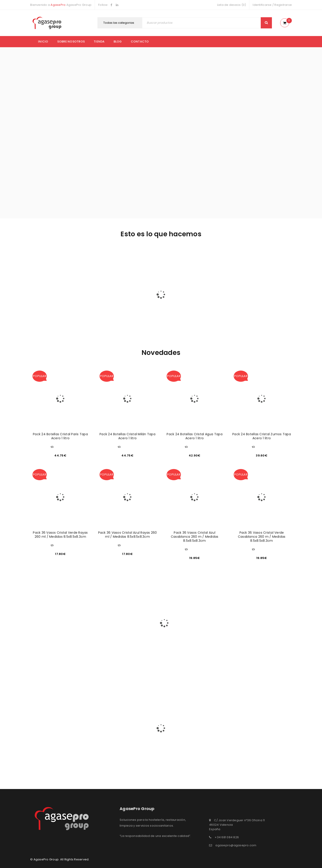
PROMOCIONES (226, 298)
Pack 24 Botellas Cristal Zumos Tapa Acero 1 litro (262, 436)
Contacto (140, 42)
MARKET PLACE (139, 291)
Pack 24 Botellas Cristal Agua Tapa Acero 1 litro (195, 436)
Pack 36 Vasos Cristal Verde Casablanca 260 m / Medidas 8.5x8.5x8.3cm (262, 537)
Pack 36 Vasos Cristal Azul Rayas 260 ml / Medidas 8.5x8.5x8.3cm (128, 535)
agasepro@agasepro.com (236, 845)
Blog (118, 42)
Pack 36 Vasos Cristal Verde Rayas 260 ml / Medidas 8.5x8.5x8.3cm (60, 535)
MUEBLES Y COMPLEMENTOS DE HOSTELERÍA (182, 299)
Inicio (43, 42)
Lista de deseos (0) (232, 5)
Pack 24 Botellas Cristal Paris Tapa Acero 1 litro (60, 436)
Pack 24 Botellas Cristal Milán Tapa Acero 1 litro (127, 436)
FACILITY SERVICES (52, 289)
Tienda (99, 42)
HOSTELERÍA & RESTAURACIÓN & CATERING (95, 304)
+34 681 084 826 (227, 837)
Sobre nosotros (71, 42)
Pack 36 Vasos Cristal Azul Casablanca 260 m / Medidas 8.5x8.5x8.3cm (195, 537)
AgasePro (58, 5)
